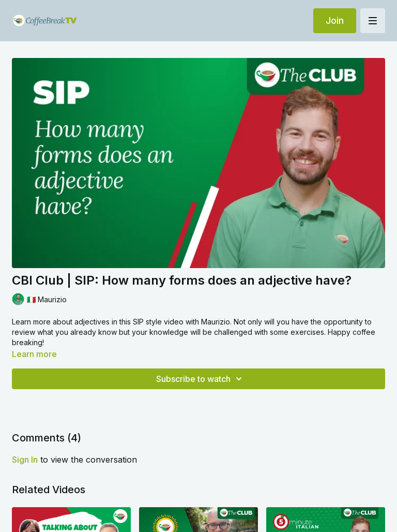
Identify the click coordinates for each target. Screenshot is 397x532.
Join (335, 20)
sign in (25, 460)
